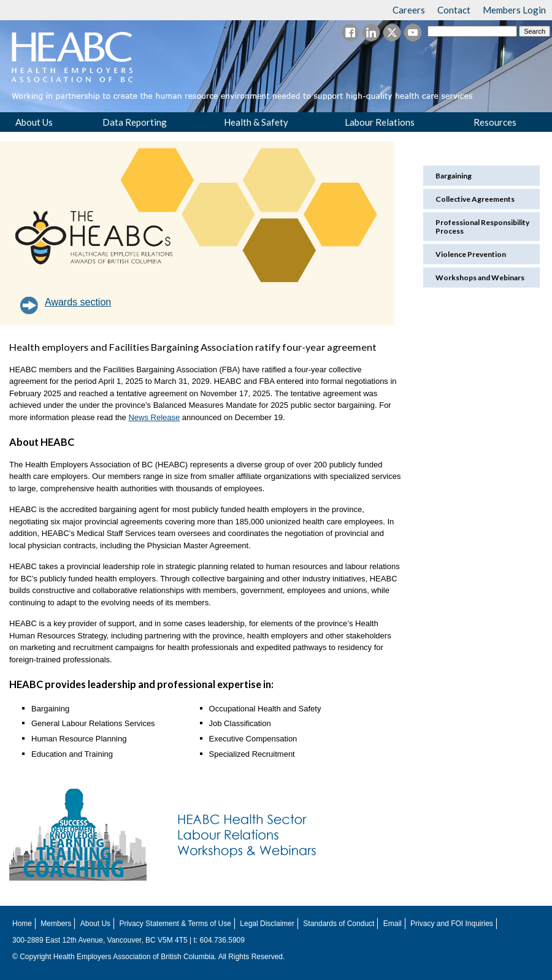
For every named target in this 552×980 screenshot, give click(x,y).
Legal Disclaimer (267, 924)
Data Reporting (135, 122)
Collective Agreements (475, 199)
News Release (154, 417)
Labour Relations (380, 122)
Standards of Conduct (339, 924)
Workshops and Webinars (480, 278)
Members (56, 924)
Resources (495, 122)
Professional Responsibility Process (482, 226)
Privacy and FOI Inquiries (452, 924)
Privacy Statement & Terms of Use (175, 924)
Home (22, 924)
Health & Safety (256, 122)
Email (393, 924)
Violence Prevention (471, 254)
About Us (34, 122)
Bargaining (454, 176)
